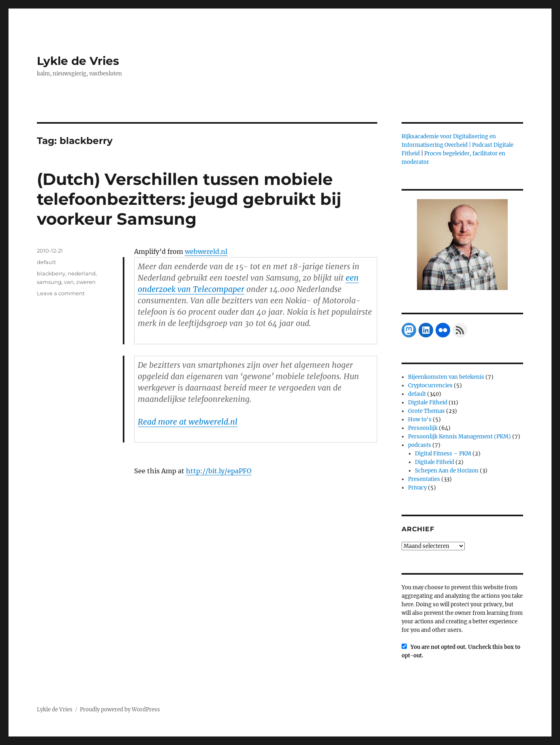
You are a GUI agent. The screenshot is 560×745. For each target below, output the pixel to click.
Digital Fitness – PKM (443, 454)
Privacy (417, 488)
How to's (420, 420)
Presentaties (424, 479)
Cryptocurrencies (430, 385)
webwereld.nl (206, 251)
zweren (86, 282)
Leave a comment (61, 293)
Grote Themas (426, 411)
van (69, 282)
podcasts (420, 445)
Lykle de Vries (78, 61)
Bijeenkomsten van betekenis (446, 377)
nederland (82, 273)
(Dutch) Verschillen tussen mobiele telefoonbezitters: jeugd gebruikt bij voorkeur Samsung (189, 199)
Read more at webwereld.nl (188, 422)
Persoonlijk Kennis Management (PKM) (460, 437)
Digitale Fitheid (428, 403)
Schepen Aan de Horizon (447, 471)
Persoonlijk (423, 428)
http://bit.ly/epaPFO (219, 471)
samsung (49, 282)
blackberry (51, 273)
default (46, 262)
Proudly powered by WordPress (120, 710)
